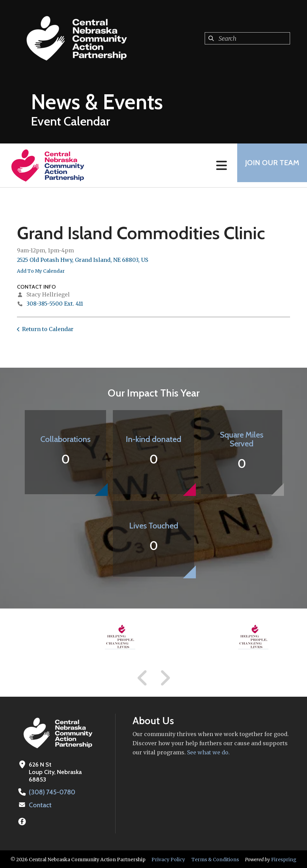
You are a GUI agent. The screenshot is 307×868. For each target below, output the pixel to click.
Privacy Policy (168, 859)
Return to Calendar (48, 329)
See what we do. (208, 752)
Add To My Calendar (41, 271)
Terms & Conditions (215, 859)
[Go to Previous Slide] (143, 678)
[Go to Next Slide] (165, 678)
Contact (40, 805)
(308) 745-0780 (51, 792)
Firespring (284, 859)
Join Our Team (270, 165)
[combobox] (247, 38)
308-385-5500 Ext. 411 (55, 304)
